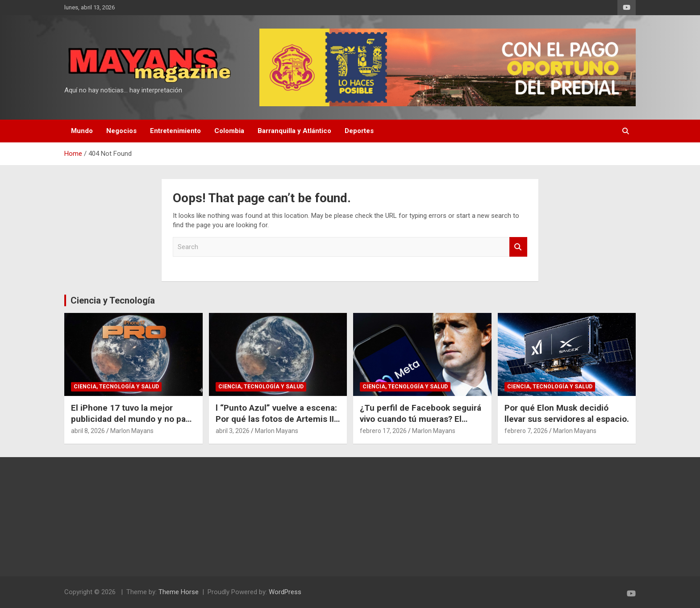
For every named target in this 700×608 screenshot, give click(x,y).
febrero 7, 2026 (526, 431)
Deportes (359, 131)
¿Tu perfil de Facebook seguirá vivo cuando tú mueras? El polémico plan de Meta (421, 419)
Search (518, 247)
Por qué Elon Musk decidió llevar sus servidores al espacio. (567, 413)
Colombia (229, 131)
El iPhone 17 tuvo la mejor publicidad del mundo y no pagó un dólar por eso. (133, 419)
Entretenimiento (175, 131)
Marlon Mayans (132, 431)
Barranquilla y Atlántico (294, 131)
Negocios (121, 131)
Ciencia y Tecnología (113, 300)
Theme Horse (179, 592)
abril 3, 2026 (233, 431)
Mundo (82, 131)
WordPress (285, 592)
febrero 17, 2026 (383, 431)
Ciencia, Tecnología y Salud (116, 387)
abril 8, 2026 (88, 431)
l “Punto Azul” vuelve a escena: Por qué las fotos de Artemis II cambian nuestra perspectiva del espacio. (276, 424)
